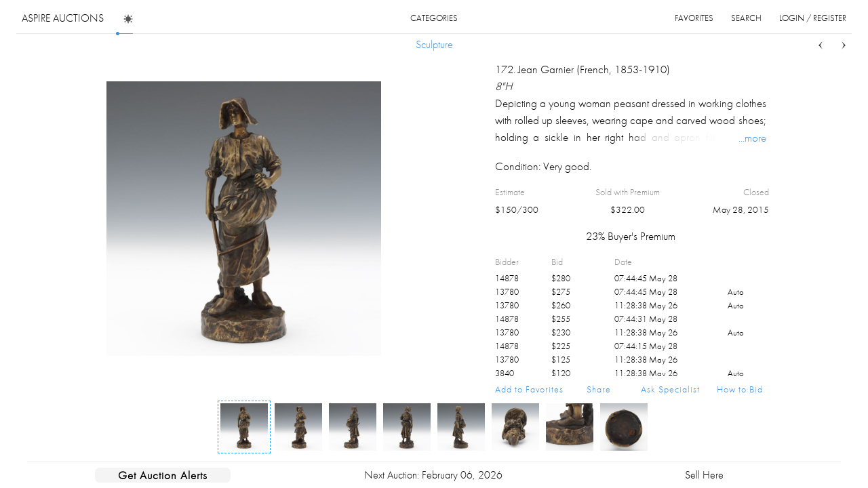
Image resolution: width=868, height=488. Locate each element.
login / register (813, 18)
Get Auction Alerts (163, 475)
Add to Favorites (529, 389)
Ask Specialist (670, 389)
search (746, 18)
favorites (694, 18)
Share (599, 389)
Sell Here (704, 475)
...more (752, 138)
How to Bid (740, 389)
